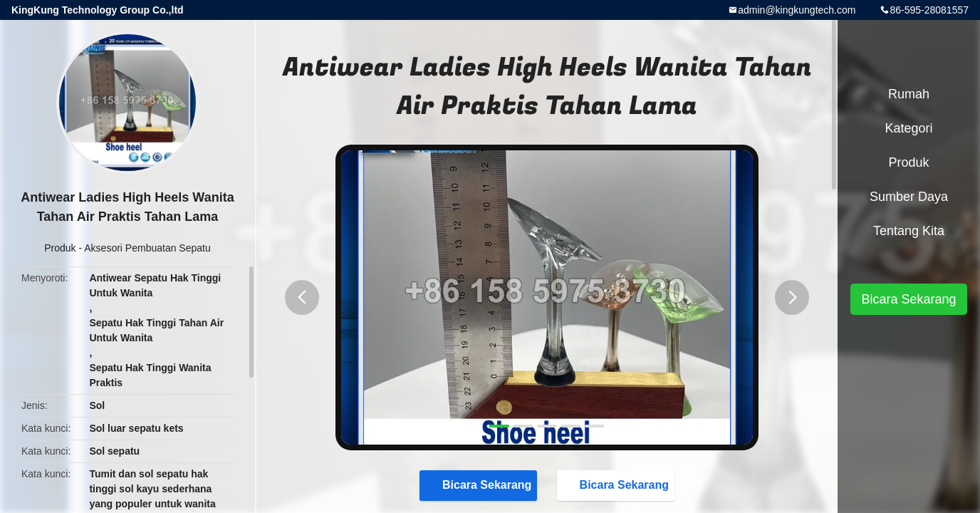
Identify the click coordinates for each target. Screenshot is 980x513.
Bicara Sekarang (480, 484)
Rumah (909, 94)
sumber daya (909, 197)
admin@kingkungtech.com (797, 10)
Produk (60, 248)
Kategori (908, 128)
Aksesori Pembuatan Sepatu (147, 248)
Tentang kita (909, 231)
